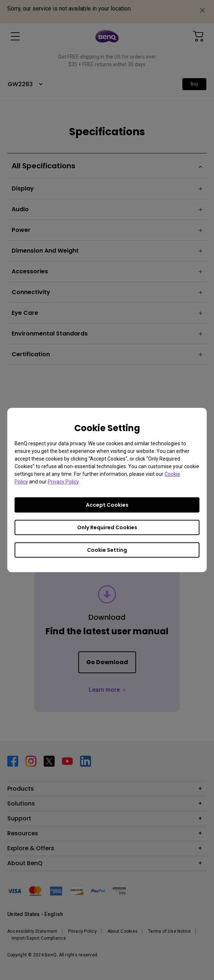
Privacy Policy (63, 482)
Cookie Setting (107, 550)
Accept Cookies (107, 505)
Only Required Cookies (107, 527)
